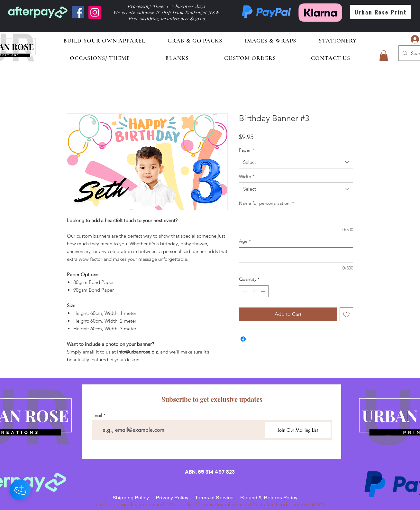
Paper (247, 150)
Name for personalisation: (266, 203)
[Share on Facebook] (243, 339)
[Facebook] (78, 12)
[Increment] (264, 291)
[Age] (296, 255)
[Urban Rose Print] (381, 12)
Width (247, 176)
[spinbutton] (254, 291)
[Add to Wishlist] (346, 314)
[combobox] (296, 162)
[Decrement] (244, 291)
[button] (384, 56)
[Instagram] (95, 12)
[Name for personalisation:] (296, 217)
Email (97, 416)
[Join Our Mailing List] (298, 430)
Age (245, 241)
